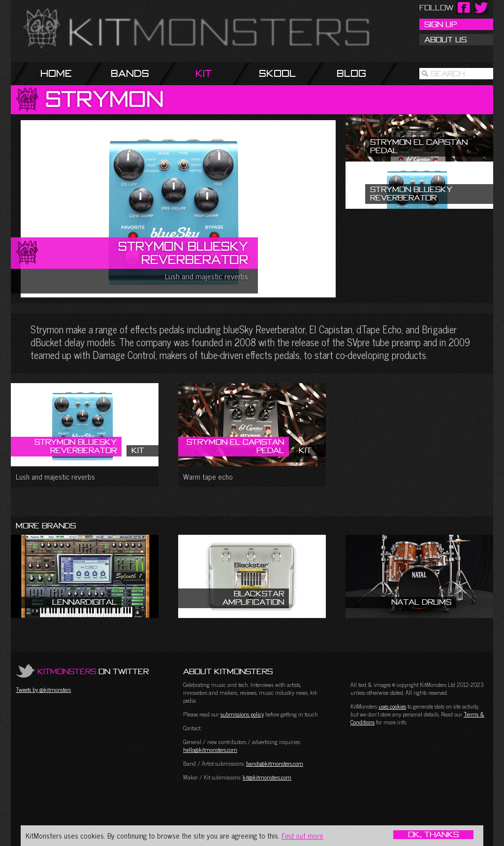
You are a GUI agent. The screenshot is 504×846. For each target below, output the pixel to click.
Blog (351, 73)
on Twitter (93, 671)
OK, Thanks (433, 835)
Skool (277, 73)
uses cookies (392, 706)
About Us (445, 39)
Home (56, 73)
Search (448, 73)
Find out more (302, 835)
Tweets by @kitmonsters (43, 689)
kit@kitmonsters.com (267, 777)
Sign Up (441, 24)
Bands (130, 73)
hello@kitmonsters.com (210, 749)
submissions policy (242, 714)
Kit (204, 73)
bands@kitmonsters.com (275, 763)
